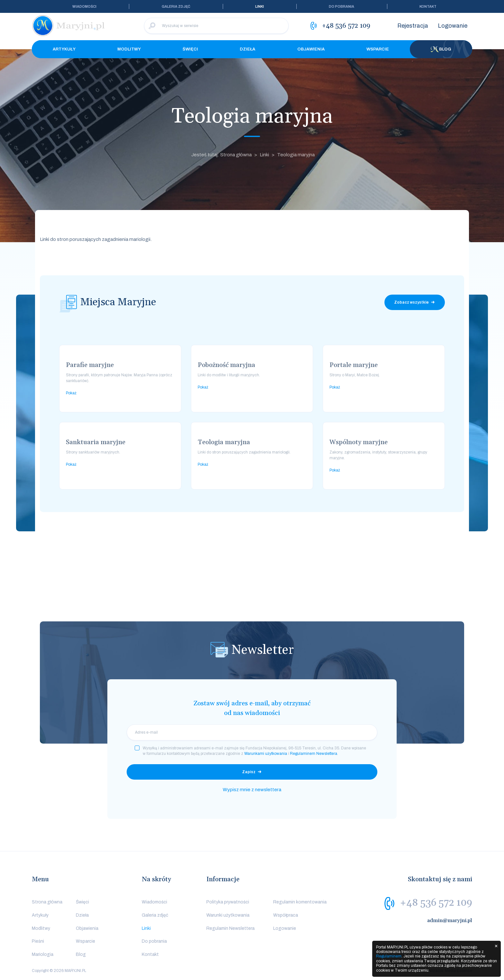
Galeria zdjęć (176, 6)
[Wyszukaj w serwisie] (216, 26)
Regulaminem (389, 956)
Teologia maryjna (296, 155)
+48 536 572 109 (436, 903)
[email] (252, 732)
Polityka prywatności (228, 902)
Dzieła (248, 49)
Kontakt (428, 6)
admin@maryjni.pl (450, 920)
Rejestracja (413, 26)
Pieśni (38, 941)
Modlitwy (129, 49)
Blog (441, 49)
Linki (260, 6)
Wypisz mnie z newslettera (252, 790)
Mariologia (43, 954)
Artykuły (64, 49)
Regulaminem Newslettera (314, 754)
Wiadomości (84, 6)
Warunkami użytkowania (266, 754)
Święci (190, 49)
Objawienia (311, 49)
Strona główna (47, 902)
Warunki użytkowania (228, 915)
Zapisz (249, 772)
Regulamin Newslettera (230, 928)
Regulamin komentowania (300, 902)
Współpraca (286, 915)
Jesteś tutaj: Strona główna (221, 155)
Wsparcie (378, 49)
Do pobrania (342, 6)
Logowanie (453, 26)
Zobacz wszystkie (411, 302)
